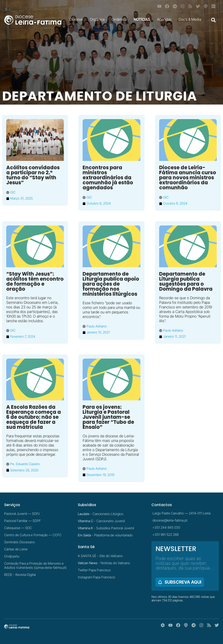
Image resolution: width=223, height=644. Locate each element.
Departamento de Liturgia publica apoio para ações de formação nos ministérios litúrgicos (111, 284)
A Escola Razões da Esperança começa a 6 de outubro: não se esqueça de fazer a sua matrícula (34, 417)
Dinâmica (120, 19)
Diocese (77, 19)
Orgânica (98, 19)
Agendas (165, 19)
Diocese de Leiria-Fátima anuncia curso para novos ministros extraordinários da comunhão (188, 178)
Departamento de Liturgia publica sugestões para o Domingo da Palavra (186, 281)
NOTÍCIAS (143, 19)
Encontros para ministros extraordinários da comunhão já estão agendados (108, 178)
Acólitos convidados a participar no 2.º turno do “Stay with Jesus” (33, 175)
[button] (213, 20)
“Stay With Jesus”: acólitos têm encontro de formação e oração (35, 281)
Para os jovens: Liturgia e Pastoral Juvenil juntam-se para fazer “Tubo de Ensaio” (108, 417)
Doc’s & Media (191, 19)
